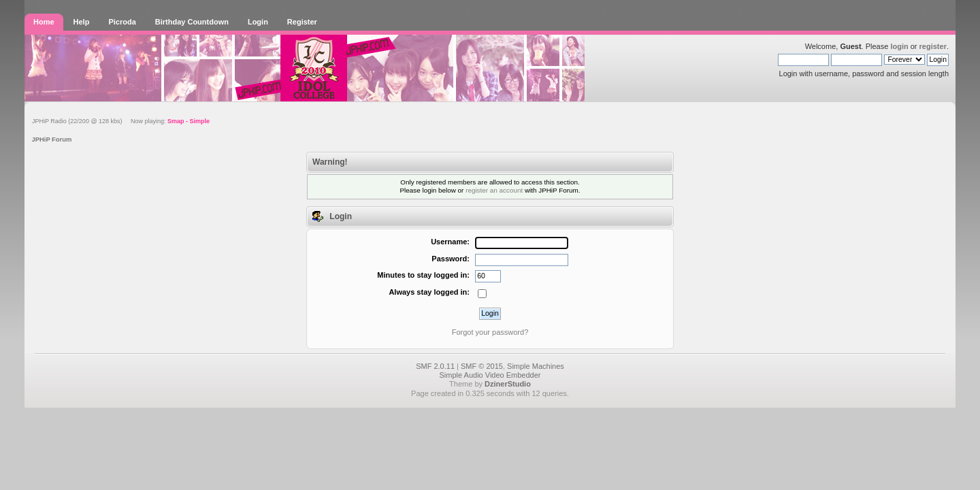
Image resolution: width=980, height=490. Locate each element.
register (933, 46)
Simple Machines (536, 366)
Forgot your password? (490, 332)
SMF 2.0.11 (435, 366)
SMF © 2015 (482, 366)
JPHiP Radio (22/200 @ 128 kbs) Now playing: (121, 121)
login (899, 46)
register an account (494, 190)
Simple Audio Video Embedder (490, 375)
